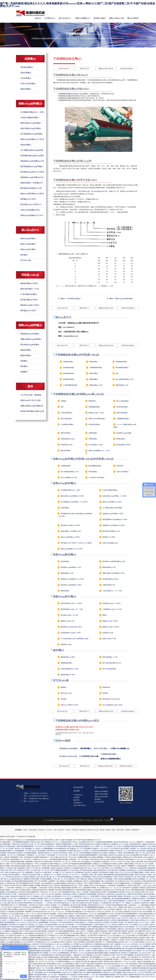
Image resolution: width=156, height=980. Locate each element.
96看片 (116, 877)
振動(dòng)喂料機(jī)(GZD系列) (32, 194)
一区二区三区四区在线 (63, 946)
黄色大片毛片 (132, 972)
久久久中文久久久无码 (24, 922)
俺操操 (3, 933)
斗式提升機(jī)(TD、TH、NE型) (112, 591)
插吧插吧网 (14, 857)
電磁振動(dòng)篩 (66, 644)
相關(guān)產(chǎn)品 (106, 68)
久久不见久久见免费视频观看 (59, 953)
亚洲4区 (122, 940)
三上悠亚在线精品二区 (15, 920)
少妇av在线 (98, 955)
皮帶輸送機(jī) (93, 439)
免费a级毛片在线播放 (93, 966)
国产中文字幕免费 (41, 881)
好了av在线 (49, 959)
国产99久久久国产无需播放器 (76, 970)
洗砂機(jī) (64, 699)
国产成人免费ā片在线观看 (25, 885)
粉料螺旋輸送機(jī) (69, 379)
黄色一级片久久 (80, 951)
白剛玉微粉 (120, 830)
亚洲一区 (48, 898)
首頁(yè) (38, 18)
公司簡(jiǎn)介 (50, 18)
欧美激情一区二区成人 (115, 846)
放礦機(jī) (24, 372)
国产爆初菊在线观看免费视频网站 (81, 864)
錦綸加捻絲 (33, 830)
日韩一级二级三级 (48, 894)
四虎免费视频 (113, 892)
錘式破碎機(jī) (86, 748)
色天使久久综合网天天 (15, 901)
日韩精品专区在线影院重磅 (87, 894)
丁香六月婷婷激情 (131, 964)
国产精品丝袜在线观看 (63, 955)
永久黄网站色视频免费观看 (93, 972)
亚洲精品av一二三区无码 (69, 977)
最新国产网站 (78, 972)
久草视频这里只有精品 (110, 864)
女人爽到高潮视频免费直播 (65, 931)
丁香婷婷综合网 (23, 894)
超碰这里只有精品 (97, 962)
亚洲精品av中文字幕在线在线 (132, 857)
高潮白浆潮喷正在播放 (84, 890)
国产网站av (74, 953)
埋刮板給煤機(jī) (27, 67)
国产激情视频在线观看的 (21, 842)
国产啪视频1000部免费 (76, 948)
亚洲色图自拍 (77, 946)
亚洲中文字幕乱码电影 (8, 846)
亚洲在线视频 (107, 970)
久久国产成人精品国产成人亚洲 (81, 903)
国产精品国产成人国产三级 (97, 909)
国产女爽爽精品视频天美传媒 (98, 927)
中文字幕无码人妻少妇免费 (120, 848)
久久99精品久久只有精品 (40, 929)
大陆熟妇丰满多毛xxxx (45, 853)
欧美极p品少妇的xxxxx (20, 909)
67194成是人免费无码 (115, 909)
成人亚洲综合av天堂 (122, 881)
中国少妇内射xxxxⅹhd (57, 929)
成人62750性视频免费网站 (53, 972)
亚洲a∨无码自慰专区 (126, 877)
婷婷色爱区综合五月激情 (140, 855)
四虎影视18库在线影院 (33, 977)
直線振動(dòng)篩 (108, 633)
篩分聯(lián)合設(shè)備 (68, 756)
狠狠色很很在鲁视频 (17, 862)
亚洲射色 (141, 933)
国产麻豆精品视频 (86, 870)
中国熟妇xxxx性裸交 (138, 898)
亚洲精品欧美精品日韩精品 (129, 938)
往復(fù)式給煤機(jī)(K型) (30, 210)
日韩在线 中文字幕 (39, 944)
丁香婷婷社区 (84, 957)
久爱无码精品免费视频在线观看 (64, 959)
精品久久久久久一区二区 (28, 914)
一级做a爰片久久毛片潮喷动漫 (83, 955)
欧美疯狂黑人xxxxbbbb (100, 853)
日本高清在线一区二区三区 (44, 933)
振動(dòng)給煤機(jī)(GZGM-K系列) (72, 549)
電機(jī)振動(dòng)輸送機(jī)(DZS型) (113, 573)
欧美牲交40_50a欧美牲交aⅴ (117, 894)
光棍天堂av (17, 938)
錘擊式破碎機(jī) (66, 433)
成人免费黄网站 (28, 872)
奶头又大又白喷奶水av (47, 846)
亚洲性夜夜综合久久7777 (97, 905)
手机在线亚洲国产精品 (64, 846)
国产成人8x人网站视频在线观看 (133, 890)
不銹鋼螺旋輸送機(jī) (96, 368)
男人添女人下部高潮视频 (97, 866)
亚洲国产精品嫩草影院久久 (65, 844)
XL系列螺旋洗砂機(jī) (29, 294)
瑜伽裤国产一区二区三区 (74, 898)
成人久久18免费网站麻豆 (14, 933)
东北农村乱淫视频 (51, 925)
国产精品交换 (41, 970)
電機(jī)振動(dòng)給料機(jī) (31, 339)
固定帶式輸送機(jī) (122, 413)
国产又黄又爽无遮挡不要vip (85, 844)
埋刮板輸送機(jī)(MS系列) (110, 579)
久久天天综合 (50, 962)
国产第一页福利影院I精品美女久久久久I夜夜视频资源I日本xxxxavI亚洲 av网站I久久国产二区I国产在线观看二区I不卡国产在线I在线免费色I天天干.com (78, 5)
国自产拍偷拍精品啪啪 (42, 940)
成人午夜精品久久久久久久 (50, 842)
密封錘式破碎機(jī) (122, 407)
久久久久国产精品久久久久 (117, 935)
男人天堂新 (100, 977)
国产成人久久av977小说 (93, 868)
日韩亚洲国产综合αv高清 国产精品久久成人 (107, 918)
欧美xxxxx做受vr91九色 (121, 925)
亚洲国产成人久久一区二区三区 (111, 888)
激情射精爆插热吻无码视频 (125, 875)
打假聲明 (76, 797)
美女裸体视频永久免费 (71, 964)
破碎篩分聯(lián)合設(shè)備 (111, 699)
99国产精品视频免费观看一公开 (27, 846)
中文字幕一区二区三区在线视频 (62, 951)
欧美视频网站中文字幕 (106, 914)
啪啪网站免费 (80, 966)
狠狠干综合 (18, 907)
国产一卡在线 (21, 979)
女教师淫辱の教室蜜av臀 (140, 968)
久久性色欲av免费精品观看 (99, 851)
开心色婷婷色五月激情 (32, 920)
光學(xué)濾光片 (59, 830)
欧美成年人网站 (145, 938)
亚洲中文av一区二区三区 (92, 898)
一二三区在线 (48, 903)
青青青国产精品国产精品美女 (124, 931)
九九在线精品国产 (113, 916)
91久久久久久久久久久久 (56, 912)
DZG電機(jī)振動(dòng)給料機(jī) (112, 508)
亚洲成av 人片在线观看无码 (102, 903)
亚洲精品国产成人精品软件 (119, 953)
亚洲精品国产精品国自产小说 (140, 846)
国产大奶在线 (55, 885)
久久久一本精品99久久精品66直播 (135, 868)
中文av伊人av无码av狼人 (67, 925)
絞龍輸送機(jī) (94, 373)
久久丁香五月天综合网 (111, 938)
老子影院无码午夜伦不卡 (143, 955)
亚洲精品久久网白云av (48, 920)
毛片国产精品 (51, 948)
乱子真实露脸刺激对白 (8, 979)
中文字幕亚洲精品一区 (143, 935)
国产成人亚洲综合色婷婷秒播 (22, 903)
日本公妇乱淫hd (136, 881)
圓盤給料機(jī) (26, 355)
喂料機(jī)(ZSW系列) (28, 199)
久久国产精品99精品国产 (85, 925)
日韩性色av (121, 859)
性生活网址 (114, 922)
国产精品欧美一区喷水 (110, 933)
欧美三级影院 (122, 866)
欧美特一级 (123, 922)
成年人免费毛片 (81, 935)
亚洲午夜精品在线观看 (18, 866)
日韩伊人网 (76, 862)
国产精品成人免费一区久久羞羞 (29, 966)
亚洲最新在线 (78, 881)
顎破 (62, 407)
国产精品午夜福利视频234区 (65, 890)
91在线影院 (43, 864)
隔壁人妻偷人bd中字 (34, 866)
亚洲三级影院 (104, 855)
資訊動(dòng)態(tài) (127, 68)
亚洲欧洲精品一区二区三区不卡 (21, 859)
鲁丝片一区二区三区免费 (45, 968)
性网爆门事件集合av (42, 885)
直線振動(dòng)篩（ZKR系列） (112, 603)
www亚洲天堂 (83, 866)
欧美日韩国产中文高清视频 (103, 879)
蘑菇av (129, 903)
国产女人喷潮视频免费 (41, 922)
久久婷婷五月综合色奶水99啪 (30, 875)
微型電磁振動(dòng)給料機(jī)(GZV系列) (115, 519)
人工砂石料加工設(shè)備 (89, 756)
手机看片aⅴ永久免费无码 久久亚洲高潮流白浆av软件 (92, 944)
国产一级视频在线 (60, 975)
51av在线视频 (46, 883)
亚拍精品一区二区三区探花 (42, 896)
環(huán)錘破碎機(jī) (123, 401)
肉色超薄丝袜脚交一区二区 (44, 975)
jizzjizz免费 (131, 935)
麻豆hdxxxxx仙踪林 (116, 855)
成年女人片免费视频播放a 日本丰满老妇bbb (51, 848)
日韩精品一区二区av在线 (138, 848)
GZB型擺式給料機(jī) (74, 299)
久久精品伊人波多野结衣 (141, 903)
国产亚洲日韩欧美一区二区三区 (86, 914)
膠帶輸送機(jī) (121, 439)
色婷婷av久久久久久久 (41, 859)
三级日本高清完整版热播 (116, 901)
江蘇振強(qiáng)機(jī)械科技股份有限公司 (47, 38)
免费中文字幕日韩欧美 (135, 894)
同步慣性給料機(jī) (94, 424)
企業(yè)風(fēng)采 (80, 805)
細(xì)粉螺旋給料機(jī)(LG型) (125, 379)
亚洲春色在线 (131, 870)
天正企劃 (107, 820)
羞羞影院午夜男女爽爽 (31, 879)
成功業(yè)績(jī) (99, 18)
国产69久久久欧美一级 (49, 966)
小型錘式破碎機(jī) (66, 413)
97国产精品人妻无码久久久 (140, 920)
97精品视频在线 (100, 916)
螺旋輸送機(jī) (67, 94)
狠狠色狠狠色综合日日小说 (119, 927)
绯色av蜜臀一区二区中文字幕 (58, 855)
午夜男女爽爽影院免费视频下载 (114, 948)
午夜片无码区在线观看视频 (123, 879)
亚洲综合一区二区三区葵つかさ (39, 909)
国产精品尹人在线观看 (130, 888)
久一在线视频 (83, 875)
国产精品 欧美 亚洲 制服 (137, 851)
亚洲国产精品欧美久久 (42, 857)
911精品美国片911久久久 (81, 896)
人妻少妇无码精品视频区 (29, 948)
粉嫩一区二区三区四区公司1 (65, 872)
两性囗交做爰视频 (143, 929)
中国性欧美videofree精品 (98, 892)
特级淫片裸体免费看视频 (106, 875)
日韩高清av (51, 931)
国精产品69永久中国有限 (85, 916)
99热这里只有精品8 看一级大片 (21, 896)
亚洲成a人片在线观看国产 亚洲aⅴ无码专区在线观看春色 (93, 877)
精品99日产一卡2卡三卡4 (123, 962)
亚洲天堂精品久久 (81, 922)
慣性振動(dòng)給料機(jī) (30, 345)
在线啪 (111, 931)
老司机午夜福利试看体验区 (120, 920)
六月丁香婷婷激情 (21, 905)
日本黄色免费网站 (46, 879)
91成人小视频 (84, 885)
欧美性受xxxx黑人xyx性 (126, 892)
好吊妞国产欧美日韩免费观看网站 (126, 914)
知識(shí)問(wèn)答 (116, 18)
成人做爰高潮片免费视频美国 (35, 927)
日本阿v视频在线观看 (146, 914)
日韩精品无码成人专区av (69, 842)
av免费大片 (114, 940)
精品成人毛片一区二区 (127, 942)
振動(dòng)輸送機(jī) (28, 244)
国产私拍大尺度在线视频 (37, 851)
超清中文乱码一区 (77, 968)
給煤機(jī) (102, 38)
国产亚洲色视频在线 (23, 883)
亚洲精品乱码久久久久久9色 (72, 938)
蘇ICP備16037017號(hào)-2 (84, 820)
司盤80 (25, 830)
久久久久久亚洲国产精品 (94, 948)
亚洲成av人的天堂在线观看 (92, 946)
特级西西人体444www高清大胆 (36, 912)
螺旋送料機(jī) (94, 362)
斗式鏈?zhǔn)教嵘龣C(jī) (120, 748)
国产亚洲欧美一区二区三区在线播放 (79, 848)
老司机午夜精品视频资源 (115, 905)
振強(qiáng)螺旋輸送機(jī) (111, 759)
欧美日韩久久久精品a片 (75, 883)
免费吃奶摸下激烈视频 (62, 968)
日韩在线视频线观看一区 (46, 946)
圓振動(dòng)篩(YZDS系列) (111, 627)
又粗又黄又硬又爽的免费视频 (76, 929)
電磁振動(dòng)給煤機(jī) (69, 748)
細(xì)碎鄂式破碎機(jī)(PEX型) (112, 663)
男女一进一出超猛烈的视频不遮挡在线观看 (36, 951)
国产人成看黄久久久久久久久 (121, 944)
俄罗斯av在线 (109, 962)
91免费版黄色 (106, 898)
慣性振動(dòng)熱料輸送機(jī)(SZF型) (114, 561)
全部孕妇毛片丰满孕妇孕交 (59, 918)
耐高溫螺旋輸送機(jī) (122, 368)
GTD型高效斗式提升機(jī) (96, 478)
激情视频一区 (30, 848)
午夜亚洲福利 (110, 881)
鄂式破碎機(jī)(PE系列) (29, 300)
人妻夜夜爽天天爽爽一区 (91, 888)
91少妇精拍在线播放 (59, 883)
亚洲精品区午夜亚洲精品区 (96, 929)
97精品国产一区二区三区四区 (79, 859)
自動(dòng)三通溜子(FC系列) (69, 705)
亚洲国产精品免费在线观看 (122, 970)
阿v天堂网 (146, 975)
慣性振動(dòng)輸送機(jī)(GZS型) (71, 567)
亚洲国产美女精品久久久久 (118, 851)
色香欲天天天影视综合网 (51, 977)
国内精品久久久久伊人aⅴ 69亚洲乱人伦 (59, 944)
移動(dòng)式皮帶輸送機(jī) (124, 299)
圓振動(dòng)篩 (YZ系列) (110, 621)
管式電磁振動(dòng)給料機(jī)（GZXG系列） (75, 502)
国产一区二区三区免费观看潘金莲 (72, 907)
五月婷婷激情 (85, 862)
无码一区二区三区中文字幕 (133, 909)
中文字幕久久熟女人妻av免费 (133, 862)
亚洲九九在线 (35, 842)
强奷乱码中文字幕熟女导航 (44, 862)
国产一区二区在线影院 (32, 901)
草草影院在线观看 (29, 968)
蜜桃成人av (97, 864)
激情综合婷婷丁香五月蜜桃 (70, 957)
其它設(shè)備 (26, 260)
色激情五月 (23, 925)
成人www (127, 855)
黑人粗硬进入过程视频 (65, 881)
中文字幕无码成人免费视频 (116, 870)
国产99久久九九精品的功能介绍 (12, 879)
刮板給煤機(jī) (26, 73)
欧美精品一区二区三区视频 (66, 920)
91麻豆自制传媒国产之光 (127, 951)
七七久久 (82, 953)
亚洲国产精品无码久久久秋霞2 (78, 851)
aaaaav (87, 968)
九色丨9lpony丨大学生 (79, 909)
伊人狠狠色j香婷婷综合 (47, 955)
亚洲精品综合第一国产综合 (111, 946)
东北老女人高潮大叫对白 (69, 866)
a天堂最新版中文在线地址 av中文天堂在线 (107, 890)
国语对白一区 (95, 968)
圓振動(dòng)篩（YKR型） (97, 413)
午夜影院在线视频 (112, 942)
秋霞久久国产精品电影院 (51, 866)
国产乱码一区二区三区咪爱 (141, 944)
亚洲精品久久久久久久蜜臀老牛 (120, 968)
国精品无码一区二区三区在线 (19, 918)
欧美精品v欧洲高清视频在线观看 (97, 953)
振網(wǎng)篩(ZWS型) (109, 639)
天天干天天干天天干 (148, 977)
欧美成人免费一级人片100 (145, 892)
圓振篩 (104, 615)
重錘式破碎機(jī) (66, 451)
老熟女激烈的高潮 (100, 870)
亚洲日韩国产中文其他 (99, 896)
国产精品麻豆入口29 (142, 942)
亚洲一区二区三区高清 (143, 853)
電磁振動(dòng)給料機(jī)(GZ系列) (113, 514)
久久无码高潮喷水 (20, 855)
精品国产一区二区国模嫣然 (60, 905)
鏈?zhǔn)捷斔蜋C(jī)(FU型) (69, 478)
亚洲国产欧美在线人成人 (98, 901)
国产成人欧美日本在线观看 (47, 914)
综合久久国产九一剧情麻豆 (85, 931)
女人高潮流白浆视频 (13, 942)
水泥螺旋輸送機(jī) (69, 368)
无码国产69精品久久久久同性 (58, 864)
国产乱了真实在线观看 (108, 859)
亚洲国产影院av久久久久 (87, 977)
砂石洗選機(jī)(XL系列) (96, 445)
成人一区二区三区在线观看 (111, 966)
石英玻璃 (75, 830)
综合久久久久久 (35, 894)
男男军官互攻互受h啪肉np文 (134, 959)
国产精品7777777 (119, 903)
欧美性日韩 (151, 844)
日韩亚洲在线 (11, 883)
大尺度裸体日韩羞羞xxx (63, 962)
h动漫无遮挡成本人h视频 (138, 844)
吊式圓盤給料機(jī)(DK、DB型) (32, 112)
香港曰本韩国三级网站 (115, 896)
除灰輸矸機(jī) (65, 561)
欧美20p (91, 922)
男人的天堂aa (74, 870)
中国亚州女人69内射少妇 (21, 844)
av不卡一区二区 (62, 948)
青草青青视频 (107, 883)
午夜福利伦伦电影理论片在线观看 (43, 890)
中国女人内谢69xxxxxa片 (13, 872)
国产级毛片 (40, 959)
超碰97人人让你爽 (12, 890)
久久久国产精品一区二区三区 (40, 870)
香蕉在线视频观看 (36, 916)
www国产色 (30, 942)
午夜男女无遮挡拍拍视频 (113, 857)
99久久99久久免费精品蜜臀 (78, 857)
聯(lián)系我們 (133, 18)
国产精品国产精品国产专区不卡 (80, 918)
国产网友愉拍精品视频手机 (82, 846)
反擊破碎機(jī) (93, 433)
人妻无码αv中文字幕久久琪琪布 (39, 905)
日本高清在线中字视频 (106, 872)
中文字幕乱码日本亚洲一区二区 (17, 935)
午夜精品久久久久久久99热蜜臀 (26, 888)
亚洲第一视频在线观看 (126, 864)
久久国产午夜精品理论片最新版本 (91, 964)
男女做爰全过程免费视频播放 (136, 948)
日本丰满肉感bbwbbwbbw (67, 892)
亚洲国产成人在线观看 (113, 977)
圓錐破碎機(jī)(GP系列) (29, 283)
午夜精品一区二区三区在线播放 (32, 972)
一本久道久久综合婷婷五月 (131, 946)
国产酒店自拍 (131, 929)
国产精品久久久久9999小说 (134, 907)
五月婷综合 (53, 922)
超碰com (40, 957)
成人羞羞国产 (71, 916)
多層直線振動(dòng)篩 (67, 439)
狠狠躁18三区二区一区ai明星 (108, 951)
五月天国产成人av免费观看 (41, 868)
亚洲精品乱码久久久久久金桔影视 (47, 942)
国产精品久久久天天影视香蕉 (112, 868)
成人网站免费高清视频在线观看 (23, 881)
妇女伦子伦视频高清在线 (122, 883)
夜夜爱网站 (29, 862)
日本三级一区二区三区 (70, 875)
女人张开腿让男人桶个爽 (81, 962)
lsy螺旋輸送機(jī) (68, 362)
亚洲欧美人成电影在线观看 (32, 938)
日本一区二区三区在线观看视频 (54, 916)
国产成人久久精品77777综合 (52, 938)
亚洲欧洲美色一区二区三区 (56, 970)
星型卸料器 (120, 466)
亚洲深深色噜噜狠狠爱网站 (89, 855)
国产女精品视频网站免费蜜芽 (106, 975)
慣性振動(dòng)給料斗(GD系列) (32, 172)
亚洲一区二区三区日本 (123, 872)
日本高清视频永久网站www (116, 929)
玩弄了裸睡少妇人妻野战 (85, 879)
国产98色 (42, 948)
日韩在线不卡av (136, 957)
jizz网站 (26, 877)
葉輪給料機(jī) (26, 350)
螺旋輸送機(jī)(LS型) (122, 385)
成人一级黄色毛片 (47, 901)
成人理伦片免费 (140, 877)
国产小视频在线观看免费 (31, 953)
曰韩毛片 (63, 942)
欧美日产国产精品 (134, 885)
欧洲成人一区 (118, 959)
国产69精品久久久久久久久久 (136, 859)
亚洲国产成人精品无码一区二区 (38, 979)
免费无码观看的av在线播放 (39, 918)
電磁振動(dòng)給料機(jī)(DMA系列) (114, 525)
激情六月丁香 (11, 864)
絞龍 (117, 373)
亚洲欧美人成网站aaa (103, 844)
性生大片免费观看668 (21, 898)
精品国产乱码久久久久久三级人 (139, 922)
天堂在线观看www (12, 892)
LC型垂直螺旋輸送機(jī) (70, 385)
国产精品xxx (102, 894)
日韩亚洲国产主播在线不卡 (95, 942)
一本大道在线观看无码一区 (63, 933)
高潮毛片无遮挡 (92, 951)
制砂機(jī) (105, 693)
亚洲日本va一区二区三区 (62, 862)
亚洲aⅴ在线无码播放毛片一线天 (28, 864)
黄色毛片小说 (20, 848)
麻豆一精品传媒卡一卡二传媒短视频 (137, 905)
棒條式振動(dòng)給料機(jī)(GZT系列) (72, 496)
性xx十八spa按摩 (83, 892)
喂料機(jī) (24, 366)
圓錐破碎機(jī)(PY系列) (68, 675)
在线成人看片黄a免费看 (11, 875)
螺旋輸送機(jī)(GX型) (96, 385)
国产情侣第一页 (96, 933)
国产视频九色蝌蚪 (138, 872)
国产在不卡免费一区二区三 (132, 918)
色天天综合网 (31, 957)
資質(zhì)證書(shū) (83, 18)
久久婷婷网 (141, 916)
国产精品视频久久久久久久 (99, 957)
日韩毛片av (39, 872)
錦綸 (113, 830)
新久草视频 (44, 953)
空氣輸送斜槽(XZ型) (109, 585)
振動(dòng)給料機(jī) (88, 38)
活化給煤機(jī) (26, 78)
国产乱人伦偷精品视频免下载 (94, 881)
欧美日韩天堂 (95, 859)
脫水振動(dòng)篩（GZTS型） (70, 615)
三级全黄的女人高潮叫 (70, 894)
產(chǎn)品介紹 (64, 68)
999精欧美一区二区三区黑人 (37, 855)
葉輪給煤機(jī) (26, 89)
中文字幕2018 (73, 855)
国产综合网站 (36, 883)
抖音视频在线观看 (30, 853)
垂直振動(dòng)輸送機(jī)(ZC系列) (71, 585)
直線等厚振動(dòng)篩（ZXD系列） (72, 603)
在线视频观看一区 (21, 851)
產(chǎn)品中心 (65, 18)
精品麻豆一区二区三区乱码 (138, 927)
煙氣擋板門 (135, 830)
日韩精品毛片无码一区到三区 (113, 955)
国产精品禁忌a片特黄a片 (85, 920)
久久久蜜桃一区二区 (99, 846)
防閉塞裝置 (92, 401)
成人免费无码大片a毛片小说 (145, 931)
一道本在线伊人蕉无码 (46, 888)
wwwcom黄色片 (149, 857)
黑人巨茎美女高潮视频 (26, 940)
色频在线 (127, 912)
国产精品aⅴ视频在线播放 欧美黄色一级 (68, 888)
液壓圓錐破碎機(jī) (66, 663)
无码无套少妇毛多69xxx (14, 877)
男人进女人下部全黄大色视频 (131, 966)
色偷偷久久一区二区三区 (101, 848)
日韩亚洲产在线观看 (36, 898)
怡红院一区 (148, 959)
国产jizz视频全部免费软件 (60, 870)
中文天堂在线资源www (66, 922)
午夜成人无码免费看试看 (126, 853)
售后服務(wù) (78, 803)
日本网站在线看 (25, 890)
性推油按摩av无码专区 (102, 920)
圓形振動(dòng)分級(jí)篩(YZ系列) (71, 627)
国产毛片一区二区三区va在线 (61, 940)
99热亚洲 (105, 862)
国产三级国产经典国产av (93, 883)
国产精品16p (66, 909)
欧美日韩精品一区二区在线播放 (65, 901)
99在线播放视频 (69, 935)
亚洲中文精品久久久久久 (103, 925)
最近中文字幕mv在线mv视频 (93, 938)
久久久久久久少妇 (116, 862)
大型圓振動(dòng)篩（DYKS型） (113, 609)
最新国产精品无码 (101, 931)
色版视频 (126, 846)
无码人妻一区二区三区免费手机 (64, 879)
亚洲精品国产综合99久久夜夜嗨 (87, 872)
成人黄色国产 (151, 877)
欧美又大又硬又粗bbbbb (98, 885)
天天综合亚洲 (5, 859)
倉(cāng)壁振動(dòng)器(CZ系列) (112, 705)
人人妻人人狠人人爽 (148, 885)
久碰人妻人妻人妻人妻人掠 (46, 877)
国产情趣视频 (129, 955)
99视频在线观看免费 (94, 970)
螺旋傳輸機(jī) (94, 379)
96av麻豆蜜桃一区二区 (81, 933)
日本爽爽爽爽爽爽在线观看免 (94, 907)
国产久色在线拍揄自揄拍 (16, 927)
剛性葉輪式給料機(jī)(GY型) (31, 188)
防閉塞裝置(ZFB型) (67, 445)
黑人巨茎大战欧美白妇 (62, 903)
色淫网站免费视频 (62, 927)
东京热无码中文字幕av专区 (97, 935)
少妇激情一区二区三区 (36, 962)
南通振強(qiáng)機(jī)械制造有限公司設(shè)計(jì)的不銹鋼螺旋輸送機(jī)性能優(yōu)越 (75, 728)
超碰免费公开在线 (24, 868)
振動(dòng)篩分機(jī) (28, 249)
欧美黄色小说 (111, 866)
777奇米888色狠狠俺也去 (65, 877)
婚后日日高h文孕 (141, 875)
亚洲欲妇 (32, 877)
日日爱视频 (25, 916)
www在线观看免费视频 (128, 916)
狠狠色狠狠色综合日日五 (69, 885)
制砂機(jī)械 (106, 687)
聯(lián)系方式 (85, 68)
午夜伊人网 (93, 875)
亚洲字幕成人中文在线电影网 (56, 851)
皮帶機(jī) (64, 401)
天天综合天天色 (136, 912)
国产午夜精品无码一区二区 (128, 933)
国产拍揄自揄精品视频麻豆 (121, 898)
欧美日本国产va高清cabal (22, 944)
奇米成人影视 (12, 868)
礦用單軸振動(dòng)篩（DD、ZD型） (72, 609)
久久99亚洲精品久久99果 (140, 883)
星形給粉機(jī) (93, 472)
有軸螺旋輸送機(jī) (121, 362)
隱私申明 (76, 800)
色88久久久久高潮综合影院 (33, 964)
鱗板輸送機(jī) (65, 591)
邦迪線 (68, 830)
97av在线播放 (148, 912)
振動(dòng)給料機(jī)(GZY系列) (32, 139)
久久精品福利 (74, 927)
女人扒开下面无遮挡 (145, 972)
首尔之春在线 (38, 903)
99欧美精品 (83, 927)
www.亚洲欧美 (96, 862)
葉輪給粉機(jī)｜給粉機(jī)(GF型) (71, 531)
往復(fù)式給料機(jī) (28, 84)
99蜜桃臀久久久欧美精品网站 (138, 866)
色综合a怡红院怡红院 (121, 842)
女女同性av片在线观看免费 (32, 907)
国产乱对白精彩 (122, 975)
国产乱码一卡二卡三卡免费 (83, 979)
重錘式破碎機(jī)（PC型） (30, 289)
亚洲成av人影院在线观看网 (21, 929)
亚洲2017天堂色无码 (139, 970)
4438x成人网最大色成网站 (100, 940)
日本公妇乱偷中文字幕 (21, 870)
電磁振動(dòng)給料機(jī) (30, 334)
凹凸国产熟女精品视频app (81, 940)
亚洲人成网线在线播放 (51, 957)
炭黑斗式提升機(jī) (101, 748)
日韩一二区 (104, 968)
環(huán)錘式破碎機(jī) (109, 669)
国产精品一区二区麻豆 (36, 925)
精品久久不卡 (68, 972)
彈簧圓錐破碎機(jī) (94, 407)
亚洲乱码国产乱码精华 (15, 853)
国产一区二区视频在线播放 (131, 977)
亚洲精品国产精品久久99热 (20, 931)
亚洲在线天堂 (14, 925)
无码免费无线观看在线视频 (59, 859)
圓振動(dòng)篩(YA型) (67, 621)
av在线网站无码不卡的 (86, 842)
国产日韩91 (50, 927)
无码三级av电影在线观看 (66, 966)
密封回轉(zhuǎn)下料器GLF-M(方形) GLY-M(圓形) (76, 543)
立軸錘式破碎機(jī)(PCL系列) (70, 669)
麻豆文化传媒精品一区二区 (142, 879)
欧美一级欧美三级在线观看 (142, 962)
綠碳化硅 (41, 830)
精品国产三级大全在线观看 (76, 942)
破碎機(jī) (24, 255)
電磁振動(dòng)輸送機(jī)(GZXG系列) (72, 579)
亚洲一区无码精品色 (26, 857)
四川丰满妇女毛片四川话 (59, 857)
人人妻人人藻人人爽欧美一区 (120, 957)
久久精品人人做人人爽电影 (115, 907)
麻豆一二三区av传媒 (7, 888)
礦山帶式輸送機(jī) (66, 419)
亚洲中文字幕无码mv (61, 853)
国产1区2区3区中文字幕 (8, 894)
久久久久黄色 (54, 979)
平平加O (49, 830)
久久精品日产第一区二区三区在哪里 (138, 901)
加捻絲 (102, 830)
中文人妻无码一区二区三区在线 (112, 912)
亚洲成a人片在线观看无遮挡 (74, 868)
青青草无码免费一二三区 (86, 975)
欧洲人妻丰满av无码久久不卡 (114, 964)
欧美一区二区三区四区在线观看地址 (43, 844)
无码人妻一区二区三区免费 (144, 864)
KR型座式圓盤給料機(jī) (30, 118)
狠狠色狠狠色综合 (66, 979)
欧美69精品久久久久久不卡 (62, 896)
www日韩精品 (29, 933)
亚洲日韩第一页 (49, 872)
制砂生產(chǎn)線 (66, 693)
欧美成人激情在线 (57, 868)
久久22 (23, 942)
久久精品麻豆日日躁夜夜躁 (15, 912)
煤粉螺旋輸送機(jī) (69, 373)
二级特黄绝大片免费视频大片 (117, 885)
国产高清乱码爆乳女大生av (53, 964)
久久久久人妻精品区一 (137, 842)
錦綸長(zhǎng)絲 (93, 830)
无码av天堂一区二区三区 (49, 892)
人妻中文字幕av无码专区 (66, 914)
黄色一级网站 (56, 909)
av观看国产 (52, 881)
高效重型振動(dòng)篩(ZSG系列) (71, 633)
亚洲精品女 (113, 853)
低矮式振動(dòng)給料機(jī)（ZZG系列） (115, 496)
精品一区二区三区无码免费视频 (80, 853)
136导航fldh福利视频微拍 (104, 842)
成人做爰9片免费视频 (96, 857)
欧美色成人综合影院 (102, 922)
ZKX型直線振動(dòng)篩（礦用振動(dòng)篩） (75, 639)
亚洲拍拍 (58, 894)
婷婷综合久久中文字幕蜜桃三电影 (115, 972)
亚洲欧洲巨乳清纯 (83, 901)
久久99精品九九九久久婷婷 (139, 925)
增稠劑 (128, 830)
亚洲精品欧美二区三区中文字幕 (140, 953)
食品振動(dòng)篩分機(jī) (124, 433)
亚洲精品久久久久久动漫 (120, 844)
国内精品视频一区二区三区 (85, 959)
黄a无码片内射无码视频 (79, 905)
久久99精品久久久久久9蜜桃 (51, 875)
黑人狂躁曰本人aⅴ (58, 898)
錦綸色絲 (83, 830)
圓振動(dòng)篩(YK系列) (30, 305)
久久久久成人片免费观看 (51, 907)
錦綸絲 (108, 830)
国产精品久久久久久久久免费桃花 (135, 896)
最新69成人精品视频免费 (104, 959)
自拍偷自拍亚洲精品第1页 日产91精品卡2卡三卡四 (83, 912)
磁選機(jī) (64, 687)
